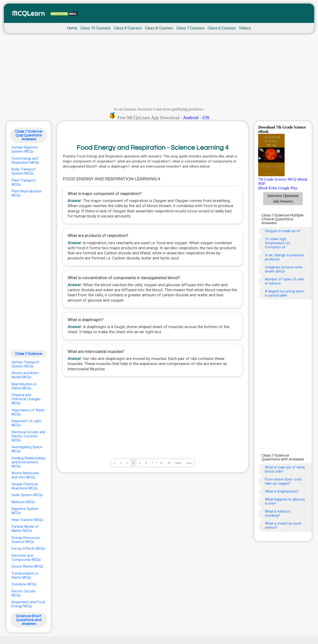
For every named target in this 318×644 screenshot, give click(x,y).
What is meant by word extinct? (283, 526)
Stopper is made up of (283, 231)
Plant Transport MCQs (24, 183)
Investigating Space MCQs (27, 449)
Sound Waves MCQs (27, 566)
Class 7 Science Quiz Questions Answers (29, 135)
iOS (206, 118)
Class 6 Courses (222, 28)
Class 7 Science (29, 354)
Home (72, 28)
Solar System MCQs (27, 495)
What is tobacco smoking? (278, 514)
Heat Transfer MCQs (28, 520)
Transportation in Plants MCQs (25, 576)
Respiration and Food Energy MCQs (28, 604)
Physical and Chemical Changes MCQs (26, 399)
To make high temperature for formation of (278, 243)
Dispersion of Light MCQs (26, 423)
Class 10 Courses (95, 28)
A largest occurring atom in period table (285, 293)
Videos (245, 28)
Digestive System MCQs (25, 511)
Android (191, 118)
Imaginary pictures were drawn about (284, 269)
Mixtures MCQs (23, 502)
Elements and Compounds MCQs (26, 558)
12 (161, 463)
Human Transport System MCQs (25, 364)
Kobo (273, 188)
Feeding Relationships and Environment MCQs (28, 462)
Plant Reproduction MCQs (27, 193)
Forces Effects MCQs (28, 549)
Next (178, 463)
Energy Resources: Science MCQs (26, 540)
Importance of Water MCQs (28, 412)
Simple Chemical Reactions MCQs (25, 486)
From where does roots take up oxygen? (283, 481)
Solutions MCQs (24, 584)
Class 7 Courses (190, 28)
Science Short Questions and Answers (29, 620)
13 (169, 463)
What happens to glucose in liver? (285, 502)
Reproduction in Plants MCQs (24, 386)
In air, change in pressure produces (284, 257)
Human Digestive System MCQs (25, 149)
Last (189, 463)
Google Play (288, 188)
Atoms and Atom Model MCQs (25, 375)
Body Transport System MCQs (24, 171)
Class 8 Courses (159, 28)
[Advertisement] (159, 71)
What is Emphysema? (282, 491)
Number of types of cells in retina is (284, 281)
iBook (263, 188)
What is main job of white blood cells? (285, 469)
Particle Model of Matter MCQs (25, 529)
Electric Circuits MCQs (24, 593)
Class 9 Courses (128, 28)
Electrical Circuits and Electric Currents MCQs (28, 436)
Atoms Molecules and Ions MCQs (25, 475)
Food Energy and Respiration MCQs (25, 161)
